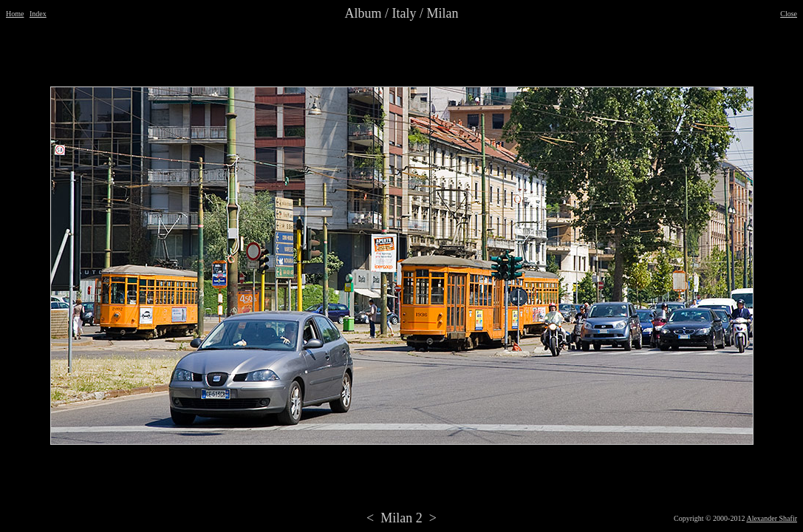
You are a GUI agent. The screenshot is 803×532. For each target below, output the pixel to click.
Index (38, 14)
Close (789, 14)
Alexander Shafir (772, 518)
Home (15, 14)
